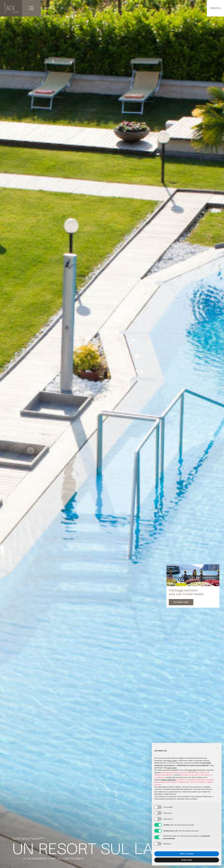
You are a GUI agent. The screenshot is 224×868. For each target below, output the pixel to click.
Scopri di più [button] (187, 860)
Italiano (49, 8)
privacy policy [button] (172, 761)
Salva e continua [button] (187, 854)
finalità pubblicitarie (169, 780)
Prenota (215, 8)
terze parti (192, 770)
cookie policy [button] (172, 768)
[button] (217, 748)
